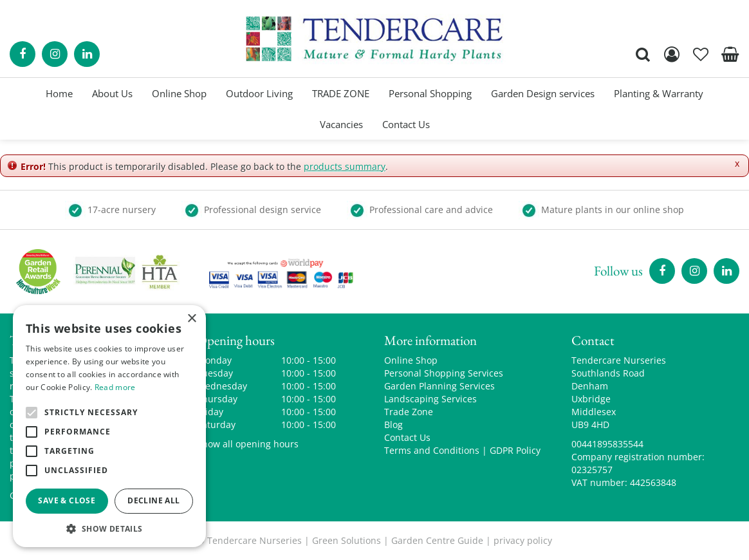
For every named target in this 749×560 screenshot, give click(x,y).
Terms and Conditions (432, 450)
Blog (393, 425)
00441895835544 (607, 444)
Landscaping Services (430, 399)
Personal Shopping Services (444, 373)
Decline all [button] (153, 500)
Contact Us (407, 437)
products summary (345, 166)
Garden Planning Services (439, 386)
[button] (109, 528)
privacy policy (523, 540)
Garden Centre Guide (437, 540)
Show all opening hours (248, 444)
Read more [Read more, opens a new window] (115, 387)
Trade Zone (409, 412)
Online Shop (411, 360)
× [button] (191, 319)
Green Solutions (347, 540)
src (643, 54)
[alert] (109, 426)
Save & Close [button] (67, 500)
